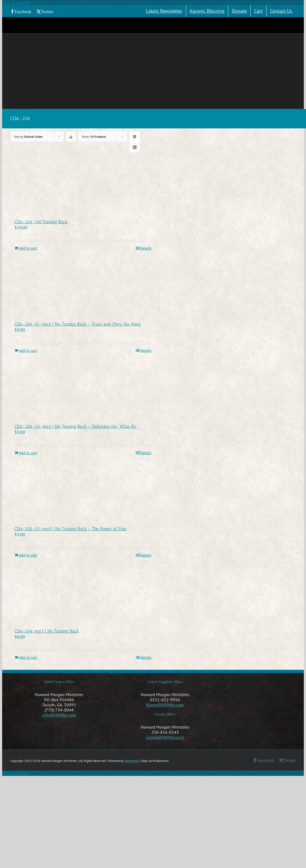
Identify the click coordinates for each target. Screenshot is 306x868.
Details (146, 248)
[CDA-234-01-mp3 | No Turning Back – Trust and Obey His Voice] (83, 288)
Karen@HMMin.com (165, 705)
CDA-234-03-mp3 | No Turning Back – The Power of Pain (71, 529)
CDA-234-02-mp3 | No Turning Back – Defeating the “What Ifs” (76, 426)
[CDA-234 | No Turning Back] (83, 186)
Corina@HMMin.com (165, 737)
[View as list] (135, 147)
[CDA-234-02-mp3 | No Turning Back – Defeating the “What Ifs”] (83, 390)
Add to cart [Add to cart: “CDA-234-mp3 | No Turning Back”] (28, 658)
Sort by (28, 137)
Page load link (15, 773)
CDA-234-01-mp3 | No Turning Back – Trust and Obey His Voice (78, 324)
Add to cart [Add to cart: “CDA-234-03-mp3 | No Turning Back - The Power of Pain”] (28, 555)
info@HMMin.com (59, 715)
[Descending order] (71, 137)
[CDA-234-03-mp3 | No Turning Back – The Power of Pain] (83, 493)
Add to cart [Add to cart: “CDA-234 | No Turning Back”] (28, 248)
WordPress (131, 761)
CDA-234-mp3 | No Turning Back (47, 631)
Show (94, 137)
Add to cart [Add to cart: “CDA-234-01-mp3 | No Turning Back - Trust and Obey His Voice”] (28, 351)
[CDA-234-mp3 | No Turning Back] (83, 595)
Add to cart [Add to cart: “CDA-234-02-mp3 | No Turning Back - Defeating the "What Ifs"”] (28, 453)
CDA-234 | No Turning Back (41, 222)
